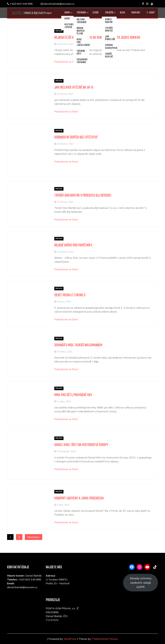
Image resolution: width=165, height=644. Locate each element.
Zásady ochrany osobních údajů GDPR (141, 583)
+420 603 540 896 (20, 4)
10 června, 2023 (65, 94)
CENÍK (96, 13)
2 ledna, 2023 (64, 401)
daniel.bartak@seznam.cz (58, 4)
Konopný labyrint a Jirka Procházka (79, 498)
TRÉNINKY (81, 13)
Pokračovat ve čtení (66, 62)
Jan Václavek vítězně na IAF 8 (74, 88)
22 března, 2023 (65, 202)
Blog (122, 13)
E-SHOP (151, 13)
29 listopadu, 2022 (66, 451)
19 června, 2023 (65, 44)
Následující (34, 537)
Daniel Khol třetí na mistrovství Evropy (81, 445)
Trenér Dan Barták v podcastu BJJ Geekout (83, 195)
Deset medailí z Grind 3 (70, 295)
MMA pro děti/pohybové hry (73, 395)
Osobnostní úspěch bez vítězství (76, 137)
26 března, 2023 (65, 144)
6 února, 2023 (64, 302)
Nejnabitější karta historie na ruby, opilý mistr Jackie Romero (97, 38)
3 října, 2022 (63, 505)
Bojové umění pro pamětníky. (74, 245)
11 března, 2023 (65, 252)
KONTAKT (136, 13)
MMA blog (59, 31)
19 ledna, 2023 (64, 352)
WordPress (70, 639)
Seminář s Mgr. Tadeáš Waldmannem (78, 345)
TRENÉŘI (109, 13)
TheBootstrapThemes (105, 639)
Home (67, 13)
